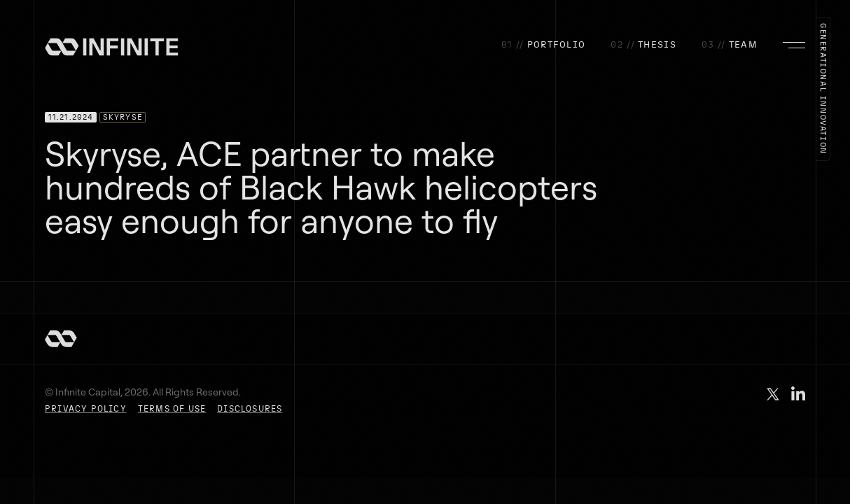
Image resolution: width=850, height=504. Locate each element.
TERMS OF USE (172, 409)
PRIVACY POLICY (86, 409)
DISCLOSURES (250, 409)
